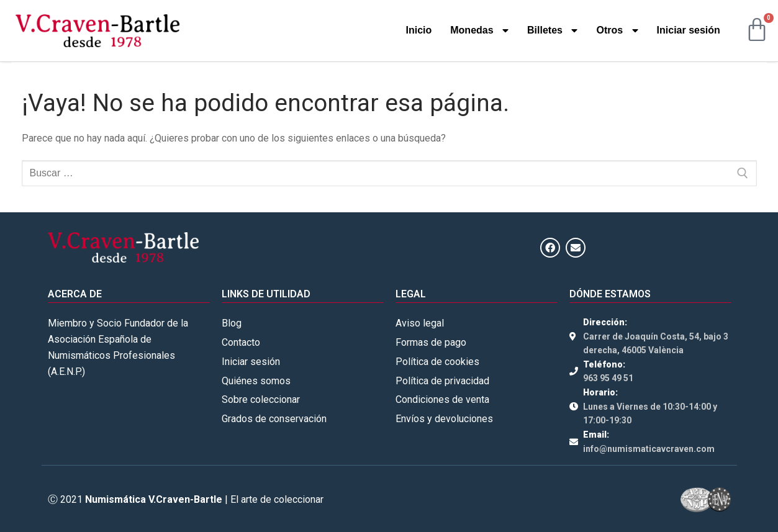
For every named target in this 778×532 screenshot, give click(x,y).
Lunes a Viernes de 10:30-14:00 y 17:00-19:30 (650, 414)
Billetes (552, 30)
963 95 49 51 (608, 378)
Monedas (479, 30)
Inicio (418, 30)
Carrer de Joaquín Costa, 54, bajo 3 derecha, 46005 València (656, 344)
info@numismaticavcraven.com (649, 449)
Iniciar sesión (689, 30)
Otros (617, 30)
